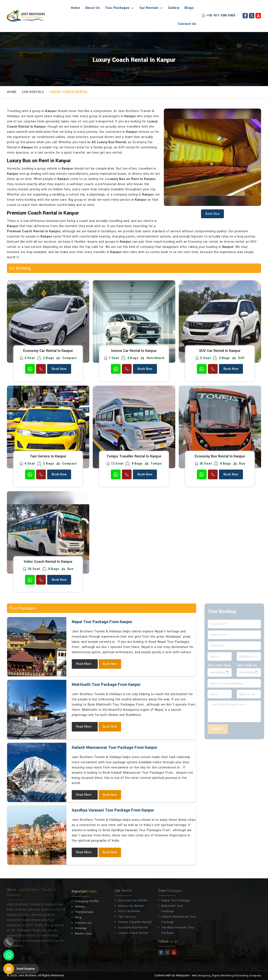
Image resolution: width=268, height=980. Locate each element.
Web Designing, (202, 976)
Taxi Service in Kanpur (48, 456)
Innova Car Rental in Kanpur (134, 351)
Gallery (174, 8)
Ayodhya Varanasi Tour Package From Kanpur (113, 810)
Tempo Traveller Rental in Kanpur (134, 456)
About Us (93, 8)
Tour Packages (120, 8)
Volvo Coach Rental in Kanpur (48, 562)
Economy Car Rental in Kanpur (48, 351)
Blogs (189, 8)
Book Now (59, 369)
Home (75, 8)
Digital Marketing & (224, 976)
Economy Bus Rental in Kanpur (220, 456)
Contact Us (187, 24)
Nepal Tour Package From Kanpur (102, 622)
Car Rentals (151, 8)
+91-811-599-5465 (218, 15)
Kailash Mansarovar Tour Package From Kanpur (114, 747)
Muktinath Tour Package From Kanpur (106, 685)
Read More (84, 664)
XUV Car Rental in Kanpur (220, 351)
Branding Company (249, 976)
